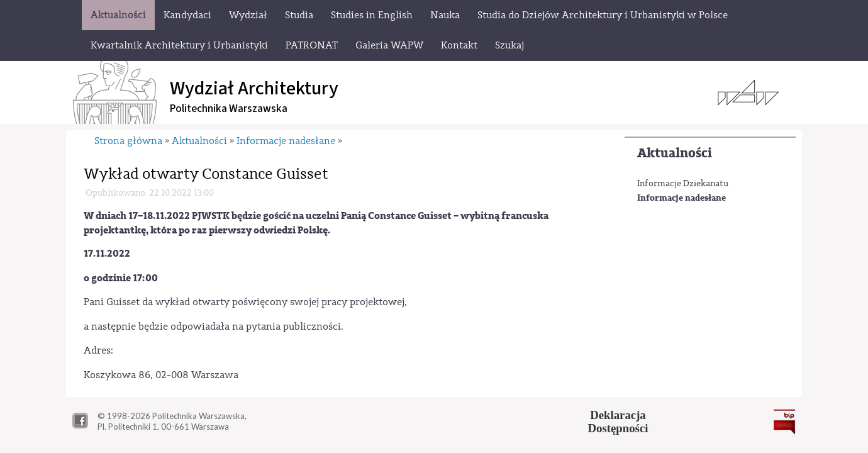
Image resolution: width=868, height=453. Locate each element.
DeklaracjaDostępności (618, 422)
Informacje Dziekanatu (683, 184)
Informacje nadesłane (682, 198)
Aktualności (675, 153)
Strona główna (128, 141)
